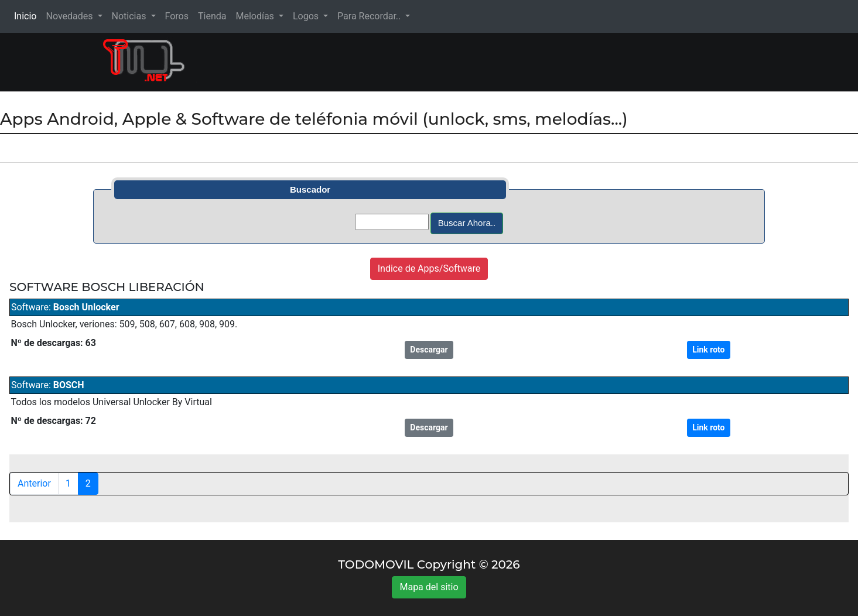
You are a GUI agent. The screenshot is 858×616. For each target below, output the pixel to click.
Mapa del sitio (429, 587)
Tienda (212, 16)
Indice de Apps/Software (429, 268)
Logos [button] (307, 16)
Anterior (34, 483)
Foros (177, 16)
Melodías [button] (256, 16)
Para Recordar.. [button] (370, 16)
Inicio (28, 16)
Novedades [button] (70, 16)
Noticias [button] (130, 16)
